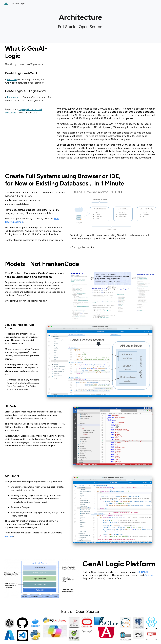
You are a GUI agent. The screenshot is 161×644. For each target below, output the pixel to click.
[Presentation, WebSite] (106, 75)
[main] (80, 21)
